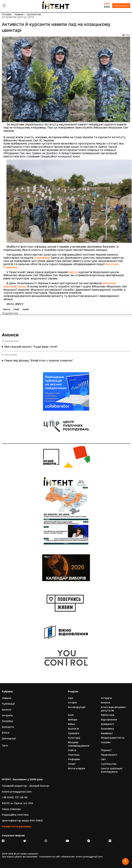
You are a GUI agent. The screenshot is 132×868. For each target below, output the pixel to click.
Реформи (74, 759)
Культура (74, 738)
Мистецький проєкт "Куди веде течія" (31, 347)
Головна (7, 15)
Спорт (72, 764)
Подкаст (106, 750)
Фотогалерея (76, 768)
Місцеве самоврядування (79, 744)
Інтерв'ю (7, 715)
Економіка (107, 729)
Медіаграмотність (113, 738)
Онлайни (7, 721)
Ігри (70, 698)
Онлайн (106, 742)
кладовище (42, 258)
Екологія (73, 729)
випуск (73, 272)
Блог (71, 715)
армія (26, 309)
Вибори (73, 720)
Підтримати (121, 6)
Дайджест (108, 724)
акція (16, 309)
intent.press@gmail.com (17, 792)
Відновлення (109, 720)
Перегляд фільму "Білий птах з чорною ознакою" (39, 360)
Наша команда (11, 809)
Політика (74, 755)
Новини (19, 15)
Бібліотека (108, 715)
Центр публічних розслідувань (112, 770)
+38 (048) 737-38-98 (15, 797)
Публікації (8, 704)
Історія (72, 703)
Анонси (10, 335)
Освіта (72, 750)
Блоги (6, 733)
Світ (104, 759)
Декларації (9, 739)
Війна (71, 724)
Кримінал (107, 733)
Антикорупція (77, 707)
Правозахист (109, 755)
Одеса (7, 309)
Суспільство (34, 15)
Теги (5, 746)
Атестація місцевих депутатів (113, 709)
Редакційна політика (15, 815)
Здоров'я (73, 733)
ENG (107, 7)
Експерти (8, 727)
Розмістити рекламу (16, 826)
